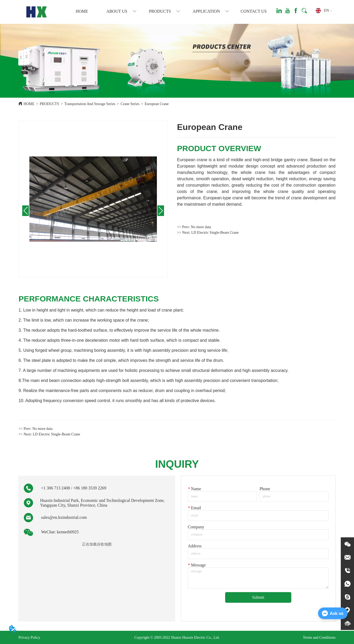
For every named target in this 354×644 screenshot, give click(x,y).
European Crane (157, 104)
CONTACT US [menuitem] (253, 11)
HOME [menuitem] (82, 11)
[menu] (168, 11)
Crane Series (130, 104)
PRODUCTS (49, 104)
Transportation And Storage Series (90, 104)
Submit (258, 597)
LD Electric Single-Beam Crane (215, 233)
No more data (201, 227)
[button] (121, 12)
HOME (29, 104)
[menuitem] (121, 11)
